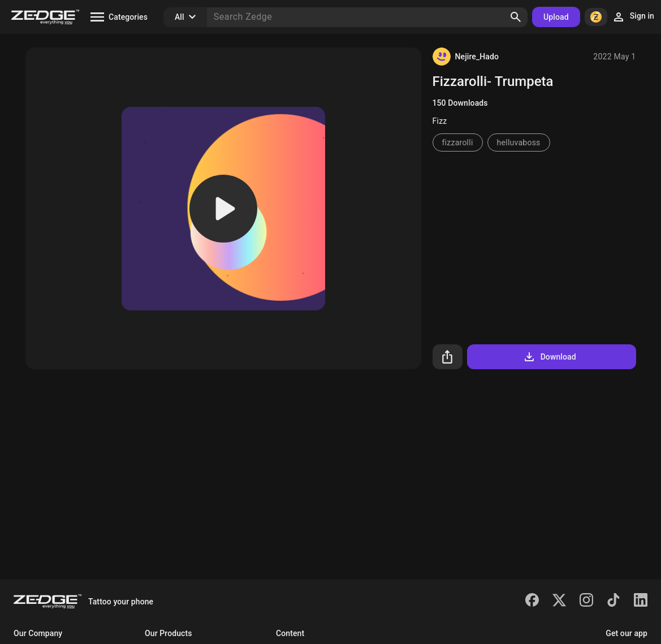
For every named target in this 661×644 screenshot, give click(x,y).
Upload (556, 17)
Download (549, 357)
